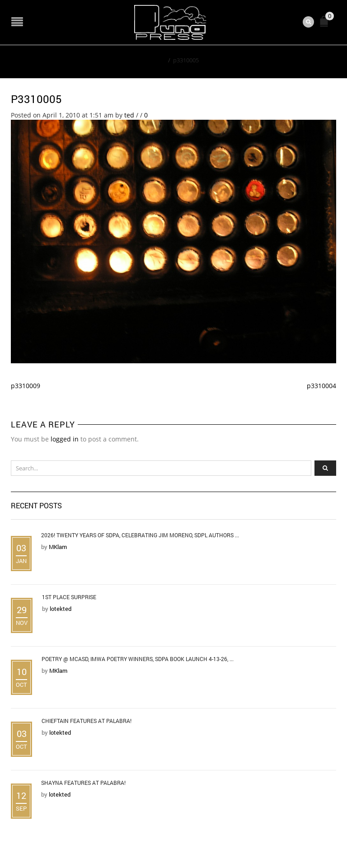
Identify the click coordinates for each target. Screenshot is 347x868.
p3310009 (26, 386)
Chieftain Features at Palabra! (87, 721)
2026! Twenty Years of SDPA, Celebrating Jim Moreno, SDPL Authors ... (140, 535)
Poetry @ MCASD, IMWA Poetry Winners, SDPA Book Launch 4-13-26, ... (138, 659)
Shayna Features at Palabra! (83, 783)
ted (129, 115)
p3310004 (321, 386)
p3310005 (36, 99)
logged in (65, 439)
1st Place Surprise (69, 597)
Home (157, 60)
